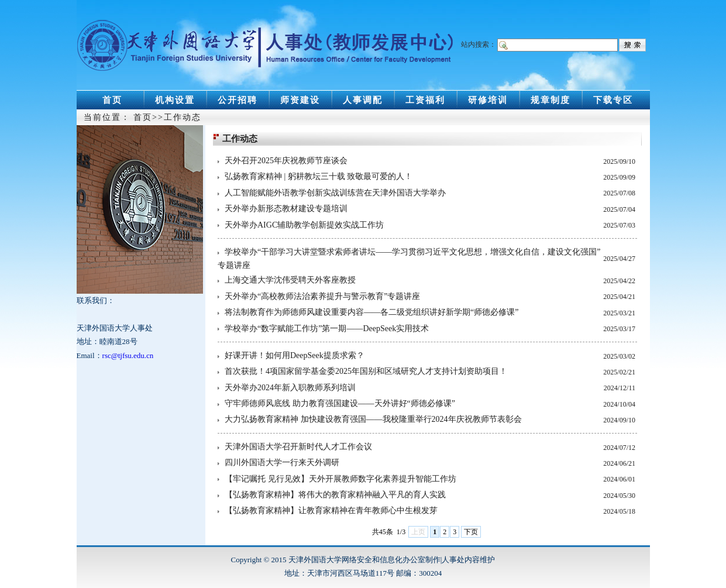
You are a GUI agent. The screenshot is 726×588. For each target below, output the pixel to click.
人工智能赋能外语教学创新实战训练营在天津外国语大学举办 (335, 193)
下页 (471, 532)
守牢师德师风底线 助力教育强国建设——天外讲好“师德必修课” (340, 403)
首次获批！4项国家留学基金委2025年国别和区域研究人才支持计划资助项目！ (366, 371)
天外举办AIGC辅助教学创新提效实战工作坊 (304, 225)
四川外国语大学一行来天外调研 (282, 463)
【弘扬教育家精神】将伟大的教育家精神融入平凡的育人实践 (335, 495)
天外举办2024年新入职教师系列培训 (290, 388)
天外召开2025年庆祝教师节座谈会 (286, 161)
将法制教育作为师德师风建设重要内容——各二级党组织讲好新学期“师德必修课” (371, 312)
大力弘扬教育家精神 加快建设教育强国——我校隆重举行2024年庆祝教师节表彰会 (373, 419)
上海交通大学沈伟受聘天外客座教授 (290, 280)
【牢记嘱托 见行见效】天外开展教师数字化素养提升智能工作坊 (340, 479)
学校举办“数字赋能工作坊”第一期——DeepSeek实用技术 (327, 329)
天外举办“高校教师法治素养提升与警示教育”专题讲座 (322, 296)
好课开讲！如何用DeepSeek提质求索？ (295, 355)
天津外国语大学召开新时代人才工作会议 (298, 447)
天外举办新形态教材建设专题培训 (286, 209)
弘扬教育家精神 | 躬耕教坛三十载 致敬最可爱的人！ (319, 176)
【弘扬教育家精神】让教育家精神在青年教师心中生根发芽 (331, 510)
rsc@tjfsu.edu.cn (128, 355)
